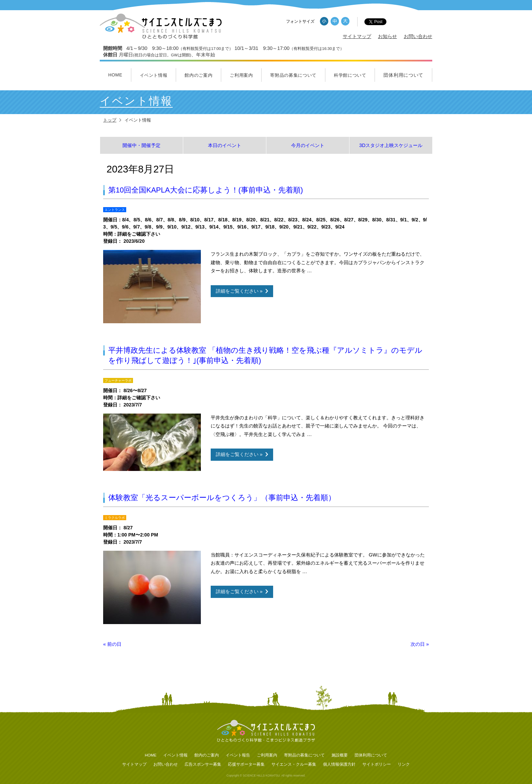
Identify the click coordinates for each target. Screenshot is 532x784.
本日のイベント (225, 145)
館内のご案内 (198, 75)
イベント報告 (238, 755)
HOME (115, 75)
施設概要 (340, 755)
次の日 (420, 644)
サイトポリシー (377, 764)
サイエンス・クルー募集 (294, 764)
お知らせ (387, 36)
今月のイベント (308, 145)
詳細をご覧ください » (239, 291)
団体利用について (403, 75)
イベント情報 (154, 75)
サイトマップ (357, 36)
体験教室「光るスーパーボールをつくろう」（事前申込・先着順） (222, 498)
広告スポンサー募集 (203, 764)
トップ (110, 120)
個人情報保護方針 (339, 764)
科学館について (350, 75)
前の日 (112, 644)
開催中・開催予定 (141, 145)
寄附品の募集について (293, 75)
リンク (404, 764)
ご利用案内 (241, 75)
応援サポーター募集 (246, 764)
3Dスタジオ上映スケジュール (391, 145)
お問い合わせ (418, 36)
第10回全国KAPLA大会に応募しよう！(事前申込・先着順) (206, 190)
